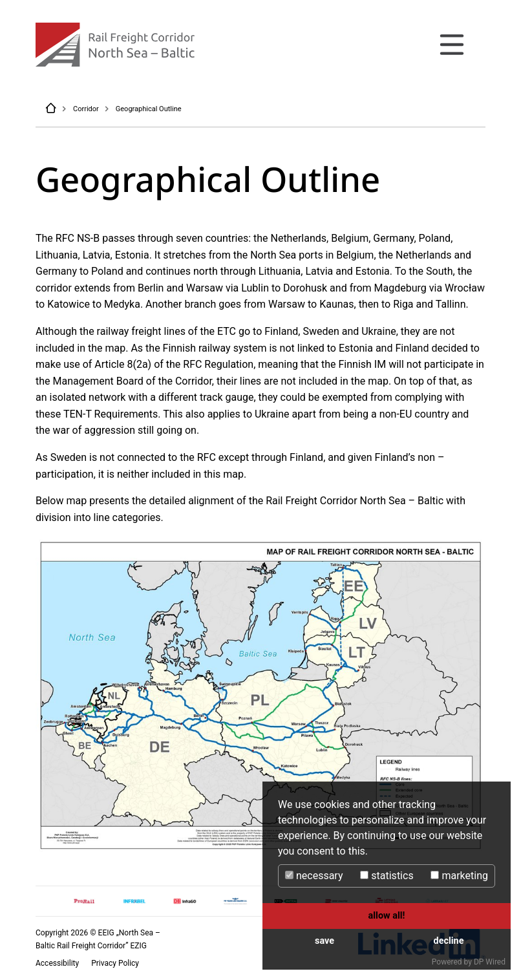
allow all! (387, 916)
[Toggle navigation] (452, 45)
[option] (84, 901)
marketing (459, 876)
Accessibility (58, 963)
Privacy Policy (115, 963)
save (324, 941)
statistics (387, 876)
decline (449, 941)
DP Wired (490, 962)
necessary (314, 876)
